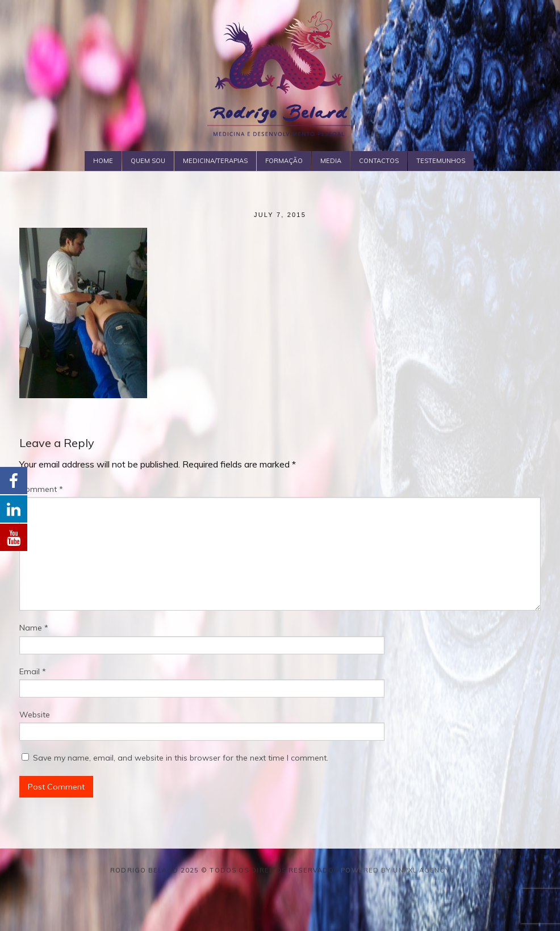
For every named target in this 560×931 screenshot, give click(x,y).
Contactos (379, 161)
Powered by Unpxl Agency (395, 870)
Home (103, 161)
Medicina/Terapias (215, 161)
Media (331, 161)
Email (33, 671)
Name (34, 628)
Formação (284, 161)
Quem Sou (148, 161)
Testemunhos (441, 161)
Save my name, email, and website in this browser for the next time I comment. (181, 758)
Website (35, 715)
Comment (41, 489)
